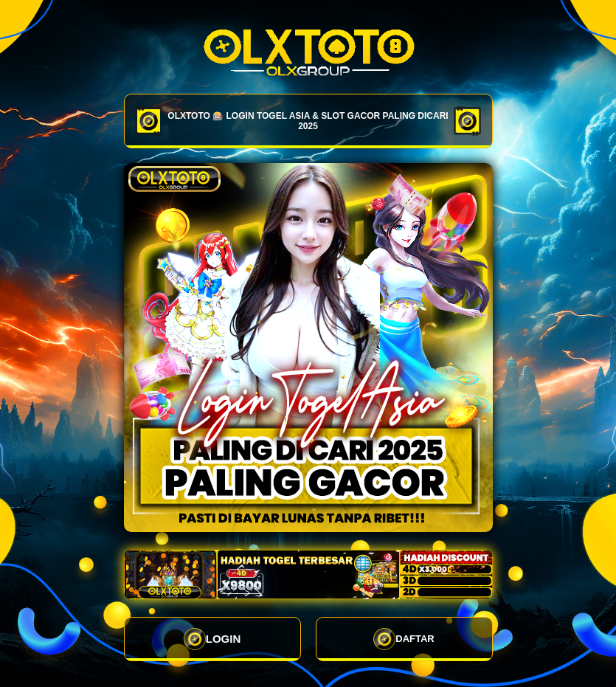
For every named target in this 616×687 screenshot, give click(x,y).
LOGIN (212, 639)
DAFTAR (404, 639)
